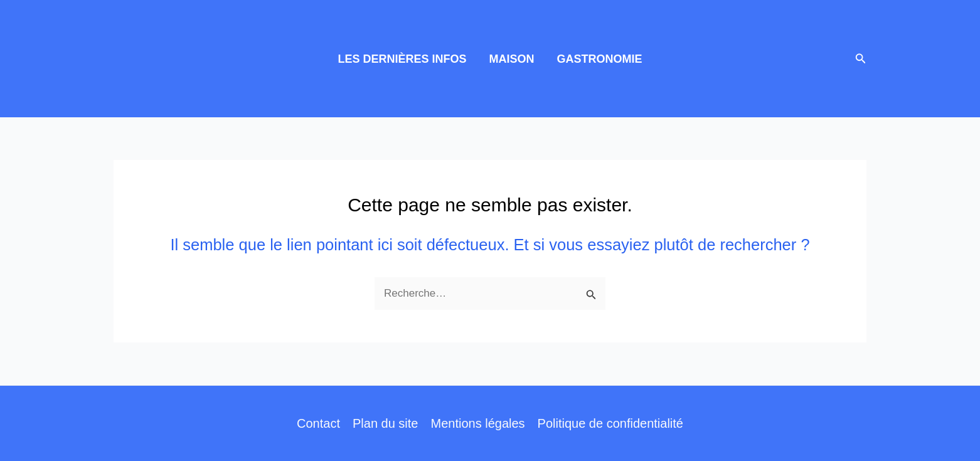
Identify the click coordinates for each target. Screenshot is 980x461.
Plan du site (386, 423)
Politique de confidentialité (610, 423)
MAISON (512, 59)
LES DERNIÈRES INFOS (402, 59)
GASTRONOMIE (600, 59)
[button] (861, 59)
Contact (318, 423)
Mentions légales (477, 423)
